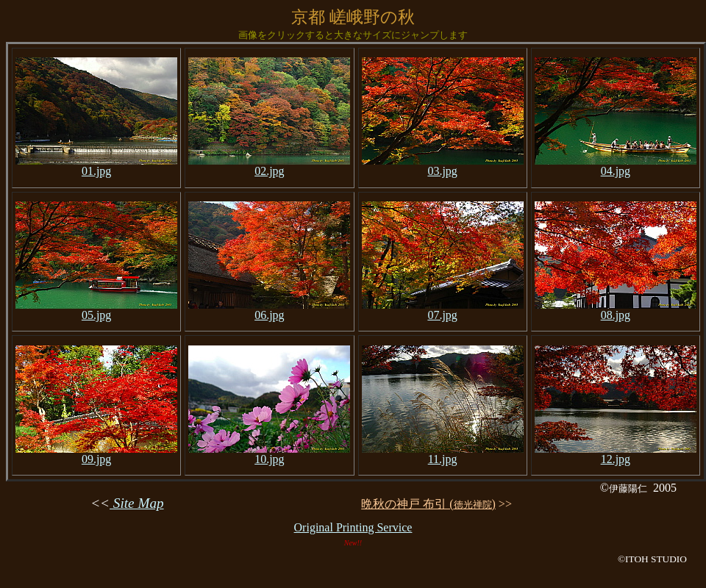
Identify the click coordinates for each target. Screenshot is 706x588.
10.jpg (269, 454)
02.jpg (269, 166)
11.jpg (443, 454)
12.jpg (616, 454)
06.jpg (269, 310)
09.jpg (96, 454)
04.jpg (616, 166)
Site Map (137, 503)
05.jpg (96, 310)
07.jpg (443, 310)
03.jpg (443, 166)
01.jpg (96, 166)
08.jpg (616, 310)
